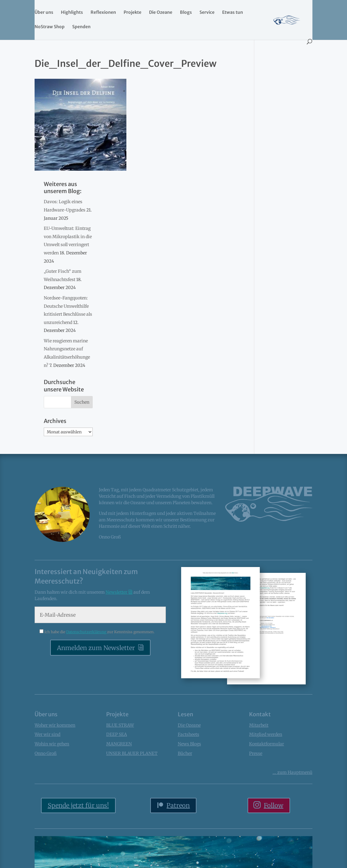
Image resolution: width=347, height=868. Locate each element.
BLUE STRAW (120, 725)
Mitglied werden (266, 734)
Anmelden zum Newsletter (96, 648)
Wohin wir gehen (52, 744)
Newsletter (117, 592)
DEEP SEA (117, 734)
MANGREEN (119, 744)
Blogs (186, 13)
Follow (274, 805)
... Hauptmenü (293, 772)
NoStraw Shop (50, 27)
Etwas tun (233, 13)
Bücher (185, 753)
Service (207, 13)
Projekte (132, 13)
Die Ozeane (161, 13)
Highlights (72, 13)
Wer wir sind (47, 734)
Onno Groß (46, 753)
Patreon (178, 805)
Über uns (44, 13)
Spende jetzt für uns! (78, 805)
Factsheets (188, 734)
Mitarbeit (259, 725)
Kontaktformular (267, 744)
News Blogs (189, 744)
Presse (256, 753)
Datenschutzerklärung (87, 632)
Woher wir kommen (55, 725)
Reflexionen (103, 13)
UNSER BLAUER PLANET (132, 753)
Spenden (81, 27)
